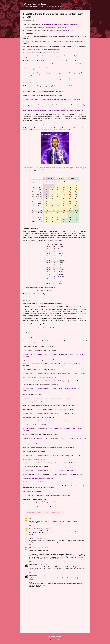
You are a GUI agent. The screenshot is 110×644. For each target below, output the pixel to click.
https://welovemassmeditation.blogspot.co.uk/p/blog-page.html (40, 478)
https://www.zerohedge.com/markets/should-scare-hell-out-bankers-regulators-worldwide (47, 79)
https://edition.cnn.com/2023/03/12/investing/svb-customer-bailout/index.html (44, 92)
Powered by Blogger (55, 637)
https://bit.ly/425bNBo (61, 27)
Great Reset (39, 512)
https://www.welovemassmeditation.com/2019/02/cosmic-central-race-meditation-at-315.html (48, 471)
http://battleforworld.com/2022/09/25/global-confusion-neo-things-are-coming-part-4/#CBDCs (48, 124)
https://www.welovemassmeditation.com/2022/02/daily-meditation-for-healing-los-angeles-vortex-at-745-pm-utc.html (54, 373)
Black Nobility (30, 512)
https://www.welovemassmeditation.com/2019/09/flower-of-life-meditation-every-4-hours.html (48, 413)
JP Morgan (47, 512)
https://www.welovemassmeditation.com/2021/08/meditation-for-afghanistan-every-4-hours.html (49, 406)
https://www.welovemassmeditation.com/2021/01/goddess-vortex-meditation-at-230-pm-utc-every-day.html (51, 455)
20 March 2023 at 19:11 (43, 548)
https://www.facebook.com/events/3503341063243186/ (61, 30)
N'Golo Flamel (33, 548)
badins (58, 640)
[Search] (89, 4)
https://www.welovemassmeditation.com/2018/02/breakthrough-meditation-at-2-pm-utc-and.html (49, 448)
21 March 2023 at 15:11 (43, 565)
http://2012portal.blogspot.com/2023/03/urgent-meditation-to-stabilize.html (58, 24)
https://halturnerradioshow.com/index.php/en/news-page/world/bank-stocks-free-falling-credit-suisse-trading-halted (54, 111)
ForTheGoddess (34, 529)
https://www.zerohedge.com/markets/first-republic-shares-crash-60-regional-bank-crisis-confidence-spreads (52, 99)
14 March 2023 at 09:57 (41, 538)
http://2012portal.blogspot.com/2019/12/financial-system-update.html (41, 50)
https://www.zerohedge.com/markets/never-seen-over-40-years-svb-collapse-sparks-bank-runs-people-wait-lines (53, 64)
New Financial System (57, 512)
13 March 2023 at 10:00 (44, 529)
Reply (31, 525)
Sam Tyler (32, 538)
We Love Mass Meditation (35, 4)
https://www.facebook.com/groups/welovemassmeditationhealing (40, 507)
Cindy (31, 519)
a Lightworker (33, 565)
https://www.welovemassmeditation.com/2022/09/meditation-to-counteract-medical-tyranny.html (49, 421)
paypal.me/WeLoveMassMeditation (32, 492)
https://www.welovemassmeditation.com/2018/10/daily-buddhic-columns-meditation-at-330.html (48, 463)
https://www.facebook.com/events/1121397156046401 (37, 291)
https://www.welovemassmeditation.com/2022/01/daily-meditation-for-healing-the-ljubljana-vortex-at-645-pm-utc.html (54, 381)
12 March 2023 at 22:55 (39, 519)
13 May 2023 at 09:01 (42, 576)
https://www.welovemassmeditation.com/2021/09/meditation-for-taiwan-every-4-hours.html (47, 398)
